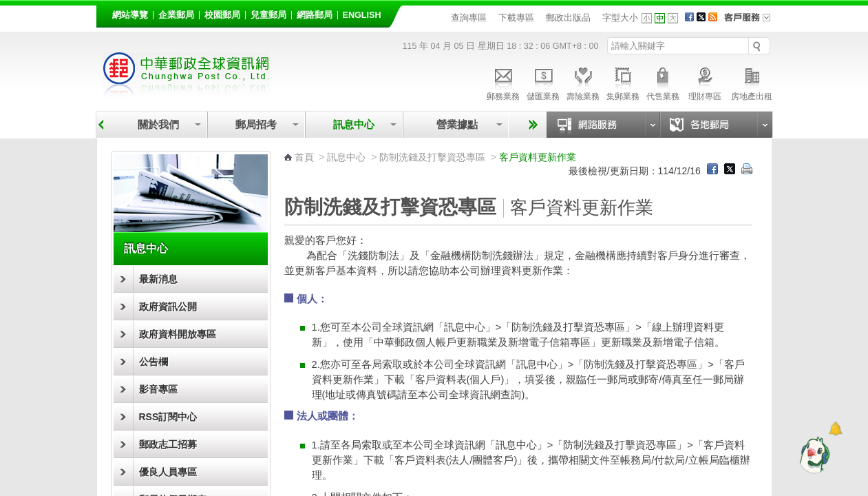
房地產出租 (752, 82)
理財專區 (705, 82)
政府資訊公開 (168, 307)
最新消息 (158, 279)
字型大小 (620, 18)
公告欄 (154, 362)
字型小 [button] (647, 18)
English (362, 15)
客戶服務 (752, 22)
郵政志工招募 (168, 444)
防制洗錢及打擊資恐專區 (432, 157)
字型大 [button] (673, 18)
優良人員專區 (168, 472)
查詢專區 (469, 18)
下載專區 (516, 18)
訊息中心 (354, 124)
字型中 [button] (660, 18)
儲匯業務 (543, 82)
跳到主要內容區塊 (7, 7)
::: (104, 13)
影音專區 (158, 389)
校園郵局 (222, 15)
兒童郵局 (268, 15)
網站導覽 (130, 15)
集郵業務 (623, 82)
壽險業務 (583, 82)
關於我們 (158, 124)
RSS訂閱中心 (168, 417)
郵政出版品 (568, 18)
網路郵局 (315, 15)
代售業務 (663, 82)
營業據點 (456, 124)
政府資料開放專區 (178, 334)
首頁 (304, 157)
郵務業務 (503, 82)
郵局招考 (256, 124)
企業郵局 (176, 15)
